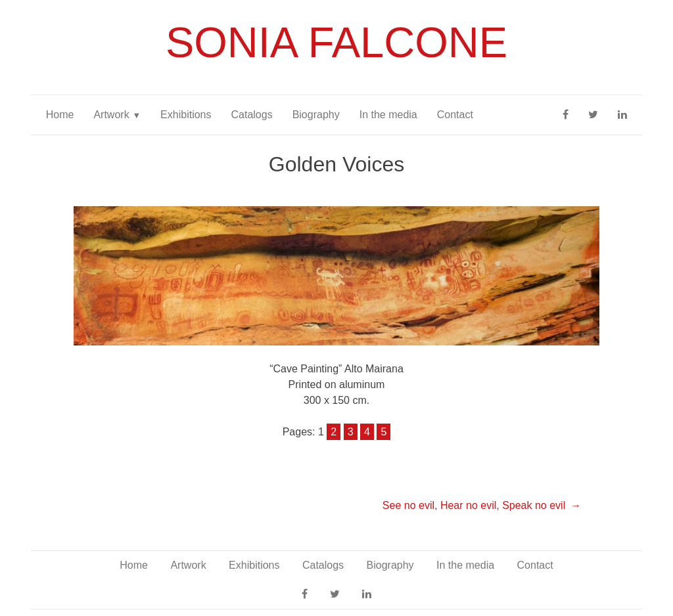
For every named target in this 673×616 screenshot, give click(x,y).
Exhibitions (186, 115)
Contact (455, 115)
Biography (316, 115)
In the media (388, 115)
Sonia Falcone (336, 42)
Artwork (111, 115)
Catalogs (251, 115)
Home (60, 115)
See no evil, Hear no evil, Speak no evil (474, 505)
